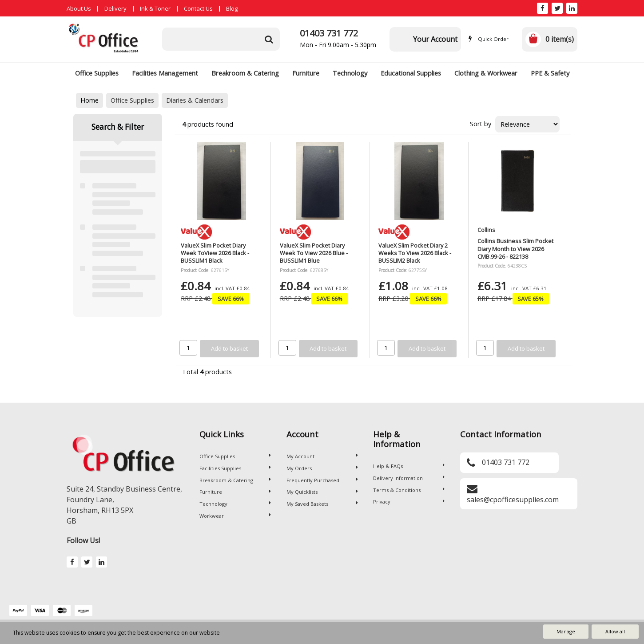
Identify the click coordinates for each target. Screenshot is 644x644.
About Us (79, 8)
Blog (232, 8)
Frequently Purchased (322, 480)
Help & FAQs (409, 466)
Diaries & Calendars (195, 100)
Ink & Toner (155, 8)
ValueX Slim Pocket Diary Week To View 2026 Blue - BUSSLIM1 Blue (314, 253)
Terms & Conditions (409, 490)
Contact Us (198, 8)
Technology (350, 73)
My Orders (322, 468)
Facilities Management (165, 73)
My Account (322, 456)
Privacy (409, 502)
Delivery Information (409, 478)
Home (89, 100)
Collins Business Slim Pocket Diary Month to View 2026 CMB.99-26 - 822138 (515, 249)
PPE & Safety (550, 73)
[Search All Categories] (221, 39)
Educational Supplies (411, 73)
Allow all (615, 631)
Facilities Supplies (235, 468)
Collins (486, 230)
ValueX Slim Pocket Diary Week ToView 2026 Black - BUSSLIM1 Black (215, 253)
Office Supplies (97, 73)
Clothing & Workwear (486, 73)
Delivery (115, 8)
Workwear (235, 516)
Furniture (306, 73)
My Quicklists (322, 492)
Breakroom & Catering (245, 73)
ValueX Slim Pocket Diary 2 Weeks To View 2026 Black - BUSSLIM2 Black (415, 253)
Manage (566, 631)
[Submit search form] (269, 39)
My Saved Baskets (322, 504)
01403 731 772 (329, 33)
